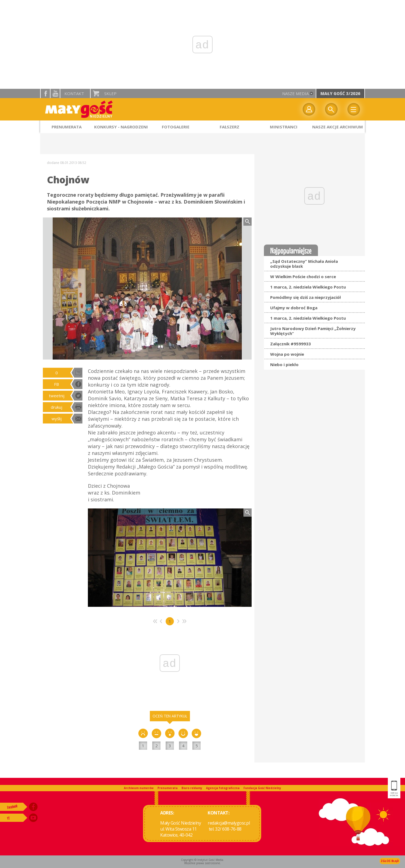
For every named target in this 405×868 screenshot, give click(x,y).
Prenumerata (168, 788)
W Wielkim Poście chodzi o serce (303, 276)
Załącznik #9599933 (291, 344)
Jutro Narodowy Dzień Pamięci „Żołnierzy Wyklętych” (313, 331)
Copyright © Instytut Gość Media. (202, 860)
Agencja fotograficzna (223, 788)
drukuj (56, 407)
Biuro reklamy (192, 788)
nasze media (295, 93)
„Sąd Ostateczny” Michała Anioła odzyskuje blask (304, 264)
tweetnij (57, 396)
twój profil (309, 109)
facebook (45, 93)
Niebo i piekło (284, 364)
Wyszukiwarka (331, 109)
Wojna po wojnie (287, 354)
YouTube (55, 93)
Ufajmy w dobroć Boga (294, 308)
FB (56, 384)
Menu (354, 109)
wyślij (57, 419)
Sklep (110, 93)
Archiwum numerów (139, 788)
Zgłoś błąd (390, 861)
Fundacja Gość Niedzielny (262, 788)
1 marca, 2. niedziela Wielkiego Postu (308, 287)
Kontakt (74, 93)
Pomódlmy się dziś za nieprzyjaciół (306, 297)
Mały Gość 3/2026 (340, 93)
